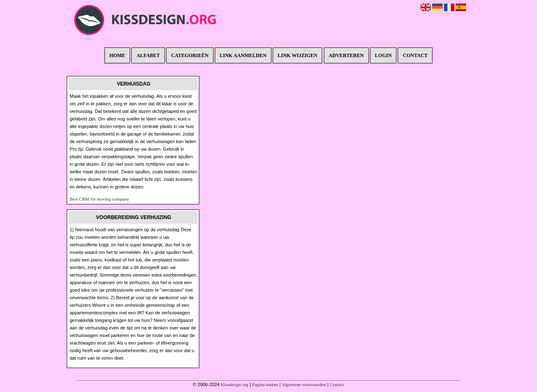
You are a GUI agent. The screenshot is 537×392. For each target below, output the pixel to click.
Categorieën (190, 55)
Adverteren (346, 55)
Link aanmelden (243, 55)
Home (117, 55)
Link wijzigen (298, 55)
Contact (415, 55)
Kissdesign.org (235, 384)
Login (383, 55)
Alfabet (148, 55)
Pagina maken (265, 384)
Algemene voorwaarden (304, 384)
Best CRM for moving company (99, 199)
